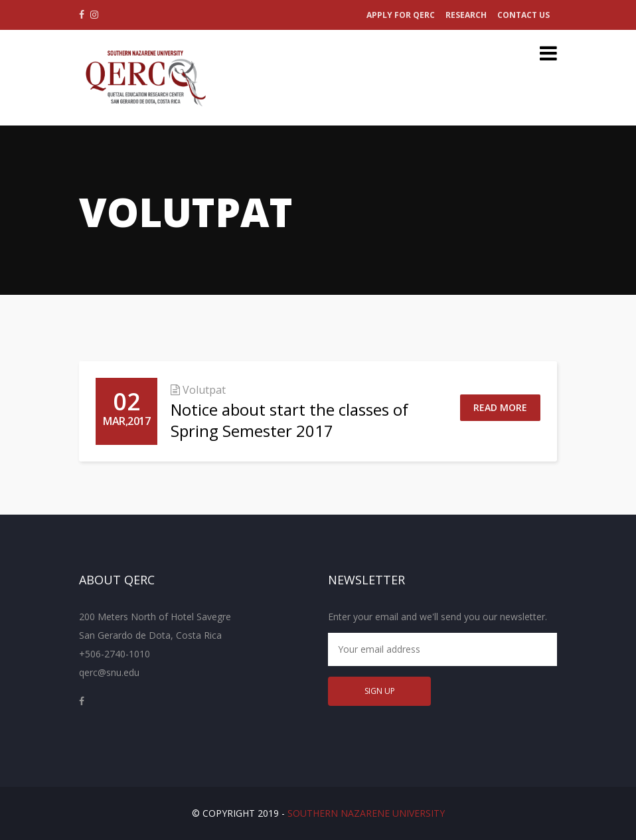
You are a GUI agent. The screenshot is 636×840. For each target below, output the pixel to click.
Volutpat (204, 390)
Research (466, 15)
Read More (500, 407)
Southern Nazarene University (366, 813)
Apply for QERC (401, 15)
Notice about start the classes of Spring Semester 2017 (289, 420)
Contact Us (523, 15)
